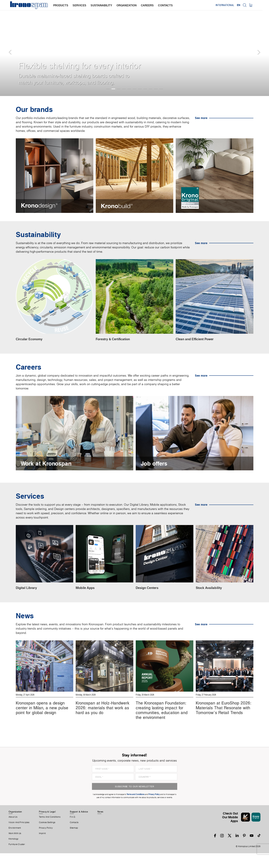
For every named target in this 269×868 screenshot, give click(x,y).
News (100, 826)
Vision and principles (19, 837)
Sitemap (74, 843)
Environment (15, 843)
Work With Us (15, 848)
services (80, 5)
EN (245, 5)
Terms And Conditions (50, 832)
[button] (7, 48)
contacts (166, 5)
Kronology (13, 854)
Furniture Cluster (17, 859)
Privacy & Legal (47, 826)
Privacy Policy (46, 843)
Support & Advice (79, 826)
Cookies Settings (47, 837)
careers (147, 5)
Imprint (42, 848)
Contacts (74, 837)
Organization (15, 826)
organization (127, 5)
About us (13, 832)
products (61, 5)
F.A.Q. (73, 832)
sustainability (102, 5)
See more (201, 118)
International (231, 5)
